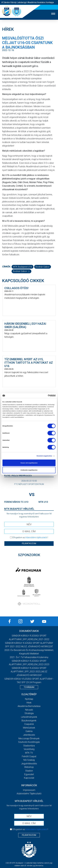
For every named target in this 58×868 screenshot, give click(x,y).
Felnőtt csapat (29, 756)
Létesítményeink (29, 717)
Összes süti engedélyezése (29, 463)
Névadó (29, 710)
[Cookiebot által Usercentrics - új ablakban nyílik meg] (43, 396)
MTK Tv (29, 753)
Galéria (29, 731)
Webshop (29, 767)
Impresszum (29, 790)
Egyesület (29, 774)
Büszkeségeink (29, 721)
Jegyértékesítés (29, 764)
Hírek (29, 703)
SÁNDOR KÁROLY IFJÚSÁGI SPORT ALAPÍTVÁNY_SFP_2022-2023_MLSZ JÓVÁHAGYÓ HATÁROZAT (29, 672)
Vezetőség (29, 749)
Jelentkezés (29, 735)
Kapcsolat (29, 778)
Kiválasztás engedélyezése (29, 470)
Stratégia (29, 713)
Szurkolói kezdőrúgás (29, 742)
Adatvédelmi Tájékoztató (29, 794)
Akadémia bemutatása (29, 706)
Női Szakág (29, 760)
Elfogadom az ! (30, 537)
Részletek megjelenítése (44, 456)
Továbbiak (29, 687)
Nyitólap (29, 699)
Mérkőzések (29, 728)
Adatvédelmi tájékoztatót (36, 537)
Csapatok (29, 724)
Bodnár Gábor (43, 267)
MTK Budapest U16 (23, 267)
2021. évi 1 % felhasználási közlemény (29, 657)
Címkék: (6, 267)
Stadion (29, 771)
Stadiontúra (29, 746)
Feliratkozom (29, 543)
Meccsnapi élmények (29, 739)
